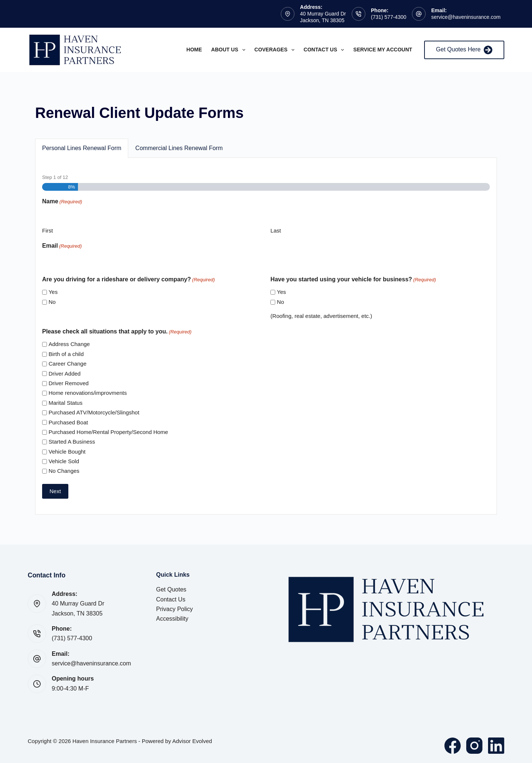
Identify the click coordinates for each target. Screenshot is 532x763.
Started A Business (72, 442)
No (52, 302)
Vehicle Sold (64, 461)
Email (62, 246)
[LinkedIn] (496, 746)
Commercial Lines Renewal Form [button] (179, 148)
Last (276, 230)
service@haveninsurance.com (466, 17)
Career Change (67, 364)
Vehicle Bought (67, 452)
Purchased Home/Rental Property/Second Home (108, 432)
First (47, 230)
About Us (230, 50)
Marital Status (65, 403)
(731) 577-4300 (389, 17)
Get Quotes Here (464, 50)
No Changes (64, 471)
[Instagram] (474, 746)
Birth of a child (66, 354)
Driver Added (64, 374)
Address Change (69, 344)
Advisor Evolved (192, 741)
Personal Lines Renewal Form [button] (82, 148)
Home (194, 50)
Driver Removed (68, 383)
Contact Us (325, 50)
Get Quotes (171, 589)
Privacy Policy (175, 609)
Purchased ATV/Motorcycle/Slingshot (94, 412)
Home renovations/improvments (88, 393)
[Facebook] (453, 746)
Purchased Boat (68, 422)
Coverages (276, 50)
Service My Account (383, 50)
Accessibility (172, 619)
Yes (53, 292)
